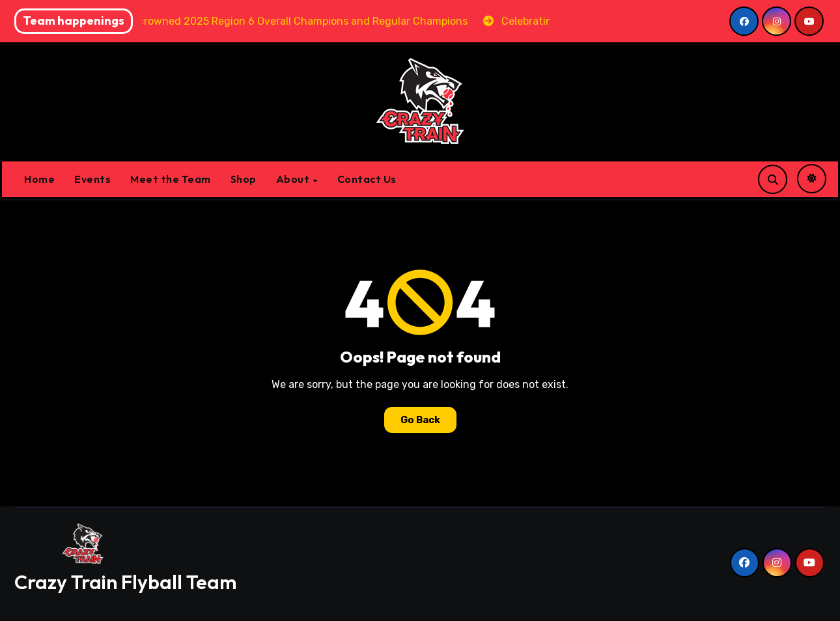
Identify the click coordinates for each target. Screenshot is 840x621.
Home (39, 179)
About (294, 179)
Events (92, 179)
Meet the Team (171, 179)
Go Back (420, 420)
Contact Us (367, 179)
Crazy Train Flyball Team (125, 582)
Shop (244, 179)
